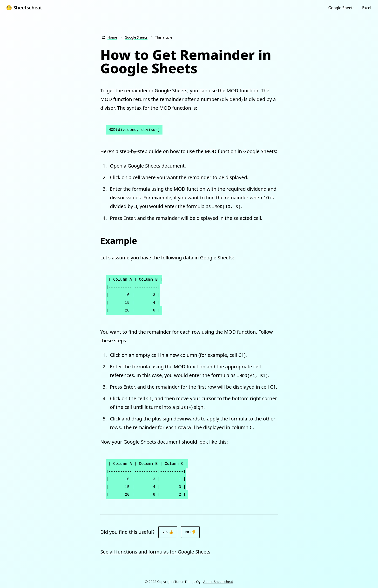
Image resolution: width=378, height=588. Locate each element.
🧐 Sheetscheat (24, 8)
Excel (367, 8)
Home (112, 37)
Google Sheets (341, 8)
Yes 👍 (168, 532)
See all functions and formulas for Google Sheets (155, 552)
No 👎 (190, 532)
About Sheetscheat (218, 582)
